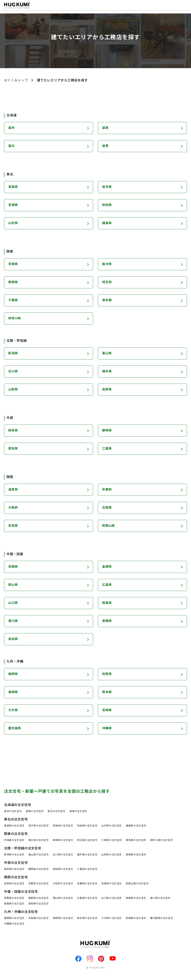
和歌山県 (109, 526)
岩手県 (107, 187)
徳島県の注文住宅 (136, 898)
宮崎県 (107, 711)
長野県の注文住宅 (136, 855)
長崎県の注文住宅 (63, 918)
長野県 (107, 390)
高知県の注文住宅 (39, 904)
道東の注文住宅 (78, 811)
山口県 (13, 603)
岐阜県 (13, 431)
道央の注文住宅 (13, 811)
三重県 (107, 449)
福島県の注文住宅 (136, 826)
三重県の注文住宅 (87, 869)
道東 (106, 146)
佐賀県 (107, 674)
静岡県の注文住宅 (39, 869)
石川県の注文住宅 (63, 855)
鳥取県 (13, 567)
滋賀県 (13, 490)
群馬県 (13, 283)
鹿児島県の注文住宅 (161, 918)
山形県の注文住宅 (112, 826)
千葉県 (13, 301)
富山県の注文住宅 (39, 855)
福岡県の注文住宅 (14, 918)
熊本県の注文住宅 (87, 918)
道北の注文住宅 (56, 811)
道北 (12, 146)
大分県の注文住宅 (112, 918)
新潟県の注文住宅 (14, 855)
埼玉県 (107, 283)
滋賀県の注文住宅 (14, 884)
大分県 (13, 711)
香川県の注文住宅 (160, 898)
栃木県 (107, 264)
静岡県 (107, 431)
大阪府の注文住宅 (63, 884)
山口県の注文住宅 (112, 898)
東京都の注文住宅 (136, 840)
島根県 (107, 567)
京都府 (107, 490)
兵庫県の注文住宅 (87, 884)
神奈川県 (15, 319)
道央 (12, 128)
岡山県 (13, 585)
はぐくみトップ (16, 81)
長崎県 (13, 692)
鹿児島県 (15, 729)
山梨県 (13, 390)
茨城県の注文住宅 (14, 840)
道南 (106, 128)
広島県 (107, 585)
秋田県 (107, 205)
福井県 (107, 372)
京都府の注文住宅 (39, 884)
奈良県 (13, 526)
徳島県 (107, 603)
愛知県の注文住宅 (63, 869)
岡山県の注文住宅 (63, 898)
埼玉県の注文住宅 (87, 840)
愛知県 (13, 449)
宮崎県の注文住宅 (136, 918)
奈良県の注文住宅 (112, 884)
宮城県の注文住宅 (63, 826)
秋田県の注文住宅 (87, 826)
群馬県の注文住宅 (63, 840)
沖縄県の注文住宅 (14, 924)
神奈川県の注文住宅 (161, 840)
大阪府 (13, 508)
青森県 (13, 187)
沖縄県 (107, 729)
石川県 (13, 372)
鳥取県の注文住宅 (14, 898)
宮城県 (13, 205)
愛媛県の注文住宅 (14, 904)
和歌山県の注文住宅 (137, 884)
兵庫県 (107, 508)
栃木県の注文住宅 (39, 840)
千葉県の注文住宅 (112, 840)
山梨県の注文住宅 (112, 855)
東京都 (107, 301)
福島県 (107, 223)
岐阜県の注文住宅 (14, 869)
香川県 (13, 621)
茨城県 (13, 264)
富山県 (107, 354)
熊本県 (107, 692)
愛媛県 (107, 621)
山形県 (13, 223)
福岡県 (13, 674)
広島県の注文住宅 (87, 898)
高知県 (13, 639)
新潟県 (13, 354)
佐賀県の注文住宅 (39, 918)
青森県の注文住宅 (14, 826)
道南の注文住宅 (35, 811)
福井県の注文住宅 (87, 855)
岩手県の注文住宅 (39, 826)
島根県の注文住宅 (39, 898)
